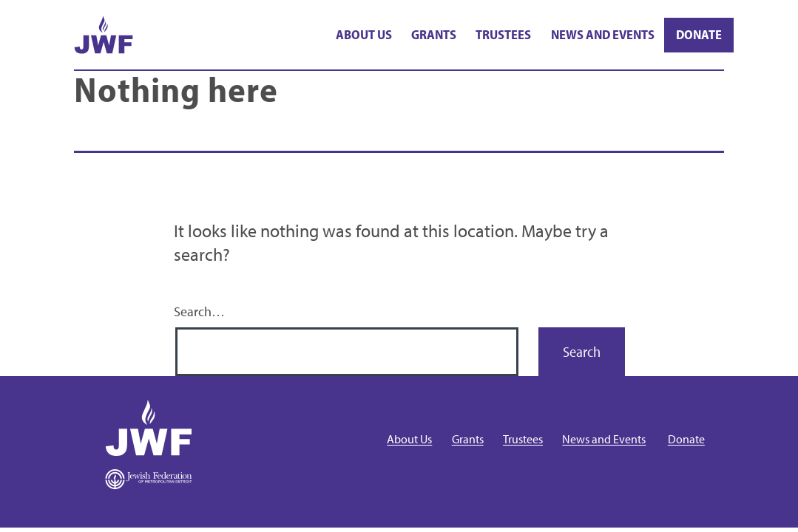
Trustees (503, 34)
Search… (199, 311)
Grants (434, 34)
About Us (364, 34)
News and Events (603, 34)
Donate (699, 34)
